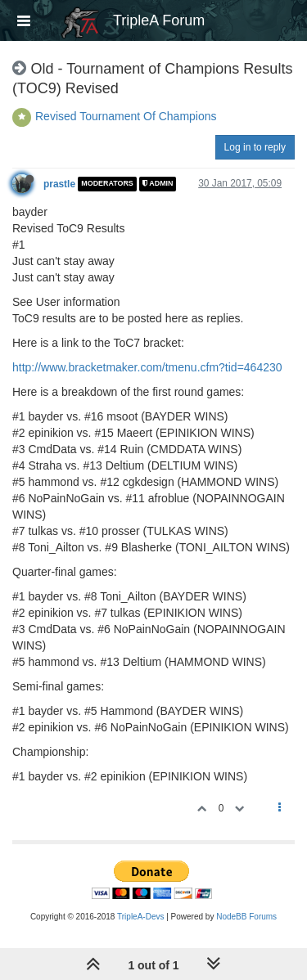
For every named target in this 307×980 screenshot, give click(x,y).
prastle (59, 184)
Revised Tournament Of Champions (126, 116)
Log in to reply (255, 147)
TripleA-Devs (140, 917)
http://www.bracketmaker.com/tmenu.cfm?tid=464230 (147, 367)
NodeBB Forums (246, 917)
